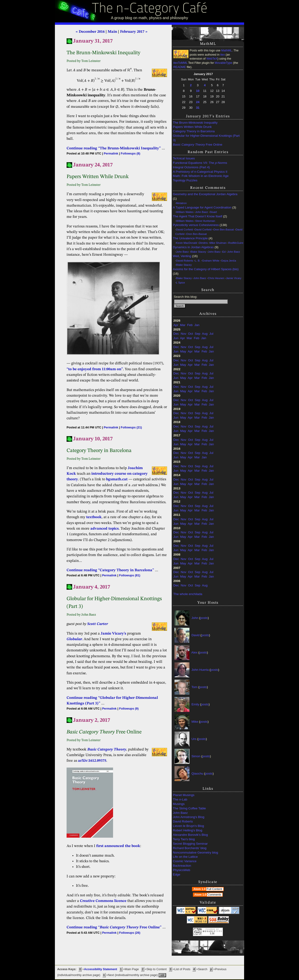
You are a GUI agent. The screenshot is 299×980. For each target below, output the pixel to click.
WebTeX (212, 59)
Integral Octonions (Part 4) (191, 167)
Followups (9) (129, 709)
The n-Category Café (150, 9)
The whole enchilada (188, 594)
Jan (197, 325)
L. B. (198, 261)
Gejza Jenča (229, 261)
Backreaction (182, 866)
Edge (177, 874)
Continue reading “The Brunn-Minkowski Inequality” (114, 148)
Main (112, 32)
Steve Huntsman (205, 221)
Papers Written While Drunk (192, 127)
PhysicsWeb (182, 870)
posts (204, 618)
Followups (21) (131, 427)
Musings (179, 804)
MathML (227, 50)
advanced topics (105, 529)
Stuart (213, 212)
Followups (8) (130, 153)
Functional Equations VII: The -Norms (200, 163)
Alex (194, 652)
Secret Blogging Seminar (190, 844)
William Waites (185, 212)
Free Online (198, 145)
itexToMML (180, 63)
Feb (190, 325)
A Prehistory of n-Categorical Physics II (200, 172)
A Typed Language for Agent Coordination (202, 207)
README (180, 67)
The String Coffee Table (189, 808)
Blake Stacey (198, 252)
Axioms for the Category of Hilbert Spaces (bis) (206, 269)
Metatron (181, 203)
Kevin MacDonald (187, 243)
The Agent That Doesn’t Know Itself (198, 216)
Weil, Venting (182, 256)
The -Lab (180, 799)
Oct (190, 334)
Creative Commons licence (103, 901)
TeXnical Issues (184, 158)
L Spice (181, 283)
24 (198, 102)
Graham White (211, 261)
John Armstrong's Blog (189, 817)
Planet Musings (184, 795)
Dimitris (203, 243)
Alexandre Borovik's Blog (190, 835)
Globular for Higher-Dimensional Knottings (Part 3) (206, 138)
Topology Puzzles (185, 180)
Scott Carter (98, 624)
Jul (211, 334)
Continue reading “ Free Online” (114, 927)
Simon (196, 756)
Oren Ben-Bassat (224, 230)
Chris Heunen (216, 278)
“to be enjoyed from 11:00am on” (95, 369)
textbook (94, 517)
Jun (176, 338)
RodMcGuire (236, 243)
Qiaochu (197, 774)
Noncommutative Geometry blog (196, 853)
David (196, 635)
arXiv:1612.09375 (92, 761)
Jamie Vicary (234, 278)
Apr (176, 325)
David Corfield (185, 230)
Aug (205, 334)
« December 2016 (90, 32)
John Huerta (200, 670)
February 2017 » (134, 32)
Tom (195, 687)
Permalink (111, 153)
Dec (176, 334)
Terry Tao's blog (184, 839)
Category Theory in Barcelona (194, 131)
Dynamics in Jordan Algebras (193, 247)
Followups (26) (130, 933)
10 (198, 91)
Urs (194, 739)
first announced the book (118, 846)
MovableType (223, 63)
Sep (198, 334)
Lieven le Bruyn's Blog (188, 826)
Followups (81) (130, 575)
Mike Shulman (218, 243)
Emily (195, 704)
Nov (184, 334)
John (195, 618)
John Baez (202, 212)
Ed (224, 252)
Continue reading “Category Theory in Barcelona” (110, 570)
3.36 (212, 934)
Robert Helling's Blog (188, 830)
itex (223, 55)
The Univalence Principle (190, 238)
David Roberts (185, 261)
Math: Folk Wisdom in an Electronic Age (201, 176)
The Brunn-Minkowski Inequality (195, 123)
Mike (195, 722)
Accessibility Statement (101, 969)
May (183, 351)
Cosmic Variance (185, 861)
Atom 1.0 (208, 889)
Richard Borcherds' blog (190, 848)
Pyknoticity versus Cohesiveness (196, 225)
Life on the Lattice (185, 857)
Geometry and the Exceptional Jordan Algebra (205, 194)
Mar (183, 325)
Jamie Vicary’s (113, 634)
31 (198, 108)
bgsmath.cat (117, 479)
